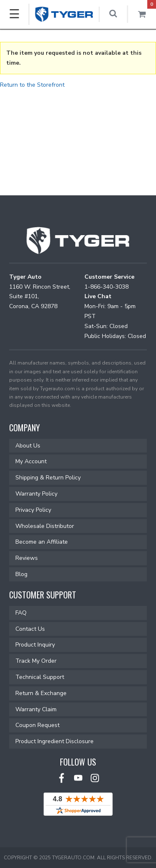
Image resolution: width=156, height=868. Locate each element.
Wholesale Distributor (45, 526)
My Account (31, 461)
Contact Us (30, 629)
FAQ (21, 613)
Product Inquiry (35, 645)
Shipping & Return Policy (48, 478)
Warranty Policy (36, 494)
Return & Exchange (41, 693)
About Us (28, 446)
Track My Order (36, 661)
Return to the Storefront (32, 85)
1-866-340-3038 (106, 287)
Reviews (27, 558)
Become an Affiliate (42, 542)
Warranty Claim (36, 709)
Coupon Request (37, 725)
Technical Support (40, 677)
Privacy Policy (33, 510)
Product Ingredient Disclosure (54, 741)
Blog (21, 574)
